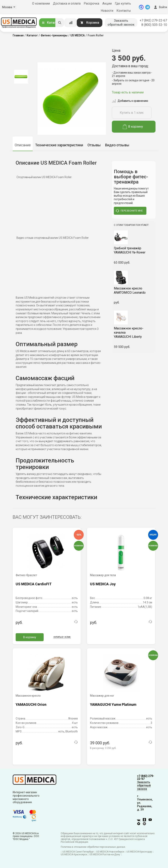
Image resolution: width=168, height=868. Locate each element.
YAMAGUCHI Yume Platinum (113, 704)
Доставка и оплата (67, 3)
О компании (41, 3)
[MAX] (141, 7)
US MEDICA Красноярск (74, 854)
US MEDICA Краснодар (139, 852)
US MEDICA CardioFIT (34, 584)
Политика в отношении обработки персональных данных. (93, 847)
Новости (107, 11)
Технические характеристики (59, 145)
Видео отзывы (117, 145)
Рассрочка (91, 3)
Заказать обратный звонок (121, 23)
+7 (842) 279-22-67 (153, 20)
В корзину (133, 127)
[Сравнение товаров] (71, 23)
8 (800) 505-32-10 (154, 25)
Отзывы (94, 145)
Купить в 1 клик (132, 113)
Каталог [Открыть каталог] (50, 23)
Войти (160, 7)
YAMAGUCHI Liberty (134, 333)
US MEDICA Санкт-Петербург (78, 852)
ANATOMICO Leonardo (134, 290)
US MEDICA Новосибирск (110, 852)
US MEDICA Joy (103, 584)
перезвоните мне (129, 211)
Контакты (124, 11)
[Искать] (60, 23)
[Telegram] (148, 7)
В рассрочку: (103, 748)
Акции (107, 3)
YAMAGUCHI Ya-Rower (134, 250)
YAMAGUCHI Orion (31, 704)
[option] (21, 77)
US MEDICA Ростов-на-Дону (105, 854)
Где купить (123, 3)
